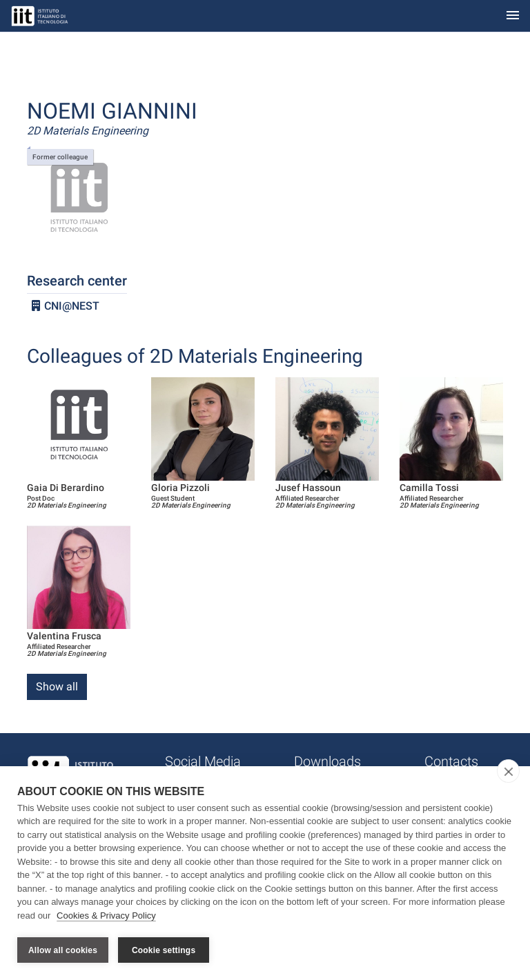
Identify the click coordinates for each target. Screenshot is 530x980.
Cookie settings (164, 950)
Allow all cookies (63, 950)
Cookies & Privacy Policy (106, 917)
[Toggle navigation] (513, 16)
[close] (508, 772)
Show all (57, 687)
